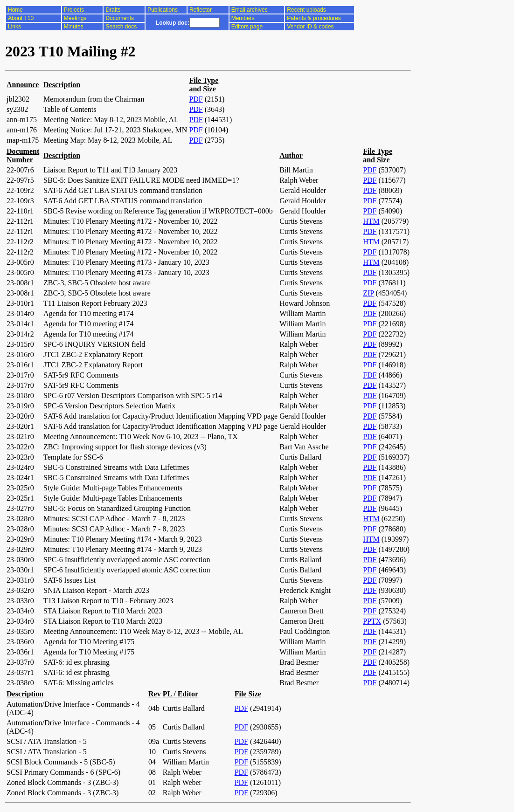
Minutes (74, 27)
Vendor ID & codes (310, 27)
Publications (163, 10)
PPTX (372, 621)
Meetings (75, 18)
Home (15, 10)
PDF (196, 99)
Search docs (121, 27)
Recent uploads (306, 10)
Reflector (201, 10)
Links (14, 27)
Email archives (250, 10)
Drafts (113, 10)
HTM (371, 221)
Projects (74, 10)
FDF (370, 375)
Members (243, 18)
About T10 (21, 18)
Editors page (247, 27)
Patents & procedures (314, 18)
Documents (120, 18)
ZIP (368, 293)
